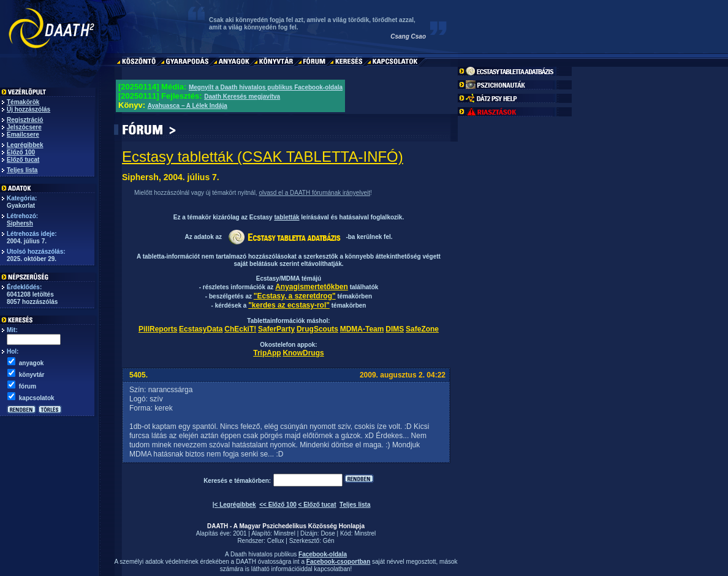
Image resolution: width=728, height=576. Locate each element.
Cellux (276, 541)
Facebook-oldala (323, 554)
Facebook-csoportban (338, 562)
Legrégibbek (25, 145)
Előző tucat (23, 160)
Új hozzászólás (28, 109)
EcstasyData (201, 329)
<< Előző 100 (278, 505)
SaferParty (276, 329)
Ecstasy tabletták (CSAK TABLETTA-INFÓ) (263, 157)
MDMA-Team (362, 329)
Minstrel (285, 533)
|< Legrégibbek (234, 505)
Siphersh (20, 223)
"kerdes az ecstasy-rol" (289, 305)
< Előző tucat (317, 505)
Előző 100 (21, 152)
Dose (328, 533)
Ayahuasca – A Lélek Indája (188, 106)
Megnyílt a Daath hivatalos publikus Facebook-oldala (266, 87)
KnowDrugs (303, 353)
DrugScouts (317, 329)
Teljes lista (22, 170)
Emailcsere (23, 135)
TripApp (267, 353)
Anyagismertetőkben (312, 287)
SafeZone (422, 329)
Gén (329, 541)
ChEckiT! (240, 329)
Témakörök (23, 102)
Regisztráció (25, 120)
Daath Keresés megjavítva (242, 97)
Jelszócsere (24, 127)
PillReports (158, 329)
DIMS (395, 329)
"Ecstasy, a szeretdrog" (295, 296)
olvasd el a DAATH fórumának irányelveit (314, 193)
